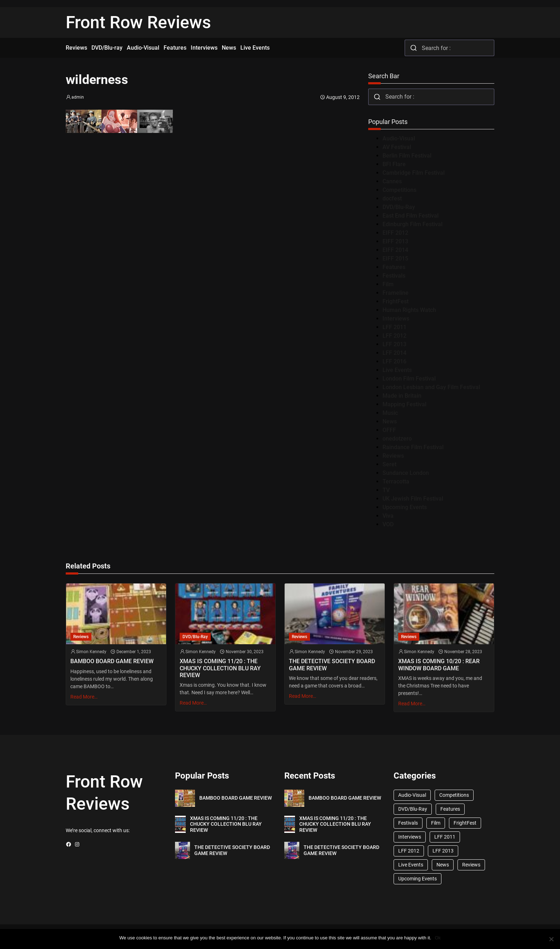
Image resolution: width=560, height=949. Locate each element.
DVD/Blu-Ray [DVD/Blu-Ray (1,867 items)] (413, 809)
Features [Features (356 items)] (450, 809)
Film (388, 284)
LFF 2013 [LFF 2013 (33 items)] (443, 851)
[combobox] (449, 48)
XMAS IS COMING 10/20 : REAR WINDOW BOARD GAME (439, 665)
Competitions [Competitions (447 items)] (454, 795)
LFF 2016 (394, 361)
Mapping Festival (404, 404)
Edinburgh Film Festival (412, 224)
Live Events (397, 370)
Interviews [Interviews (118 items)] (410, 837)
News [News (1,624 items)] (443, 865)
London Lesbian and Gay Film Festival (431, 387)
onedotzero (397, 439)
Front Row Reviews (138, 22)
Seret (389, 464)
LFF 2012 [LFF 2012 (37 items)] (409, 851)
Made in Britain (402, 396)
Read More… (84, 697)
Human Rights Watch (409, 310)
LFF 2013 (394, 344)
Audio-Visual (399, 138)
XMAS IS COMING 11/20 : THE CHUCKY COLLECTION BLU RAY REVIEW (220, 668)
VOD (388, 524)
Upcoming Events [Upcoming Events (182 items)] (417, 879)
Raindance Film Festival (413, 447)
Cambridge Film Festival (414, 173)
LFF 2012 (394, 336)
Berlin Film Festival (407, 156)
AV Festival (397, 147)
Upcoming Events (405, 507)
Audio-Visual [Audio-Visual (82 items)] (412, 795)
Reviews (393, 456)
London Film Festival (409, 379)
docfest (392, 198)
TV (386, 490)
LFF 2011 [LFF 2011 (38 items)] (445, 837)
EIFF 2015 (395, 259)
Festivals (394, 276)
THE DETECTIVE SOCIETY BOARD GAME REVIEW (332, 665)
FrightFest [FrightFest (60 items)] (465, 823)
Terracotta (396, 481)
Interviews (396, 319)
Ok (438, 938)
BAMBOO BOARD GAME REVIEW (112, 661)
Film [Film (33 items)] (436, 823)
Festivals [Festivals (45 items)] (408, 823)
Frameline (396, 293)
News (390, 421)
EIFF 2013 (395, 241)
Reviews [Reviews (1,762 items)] (471, 865)
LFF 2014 (394, 353)
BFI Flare (394, 164)
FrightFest (396, 301)
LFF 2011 (394, 327)
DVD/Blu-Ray (399, 207)
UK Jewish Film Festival (413, 499)
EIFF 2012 (395, 233)
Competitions (399, 190)
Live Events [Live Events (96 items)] (411, 865)
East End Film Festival (411, 216)
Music (390, 413)
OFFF (389, 430)
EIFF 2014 (395, 250)
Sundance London (406, 473)
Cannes (392, 181)
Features (394, 267)
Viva (388, 516)
